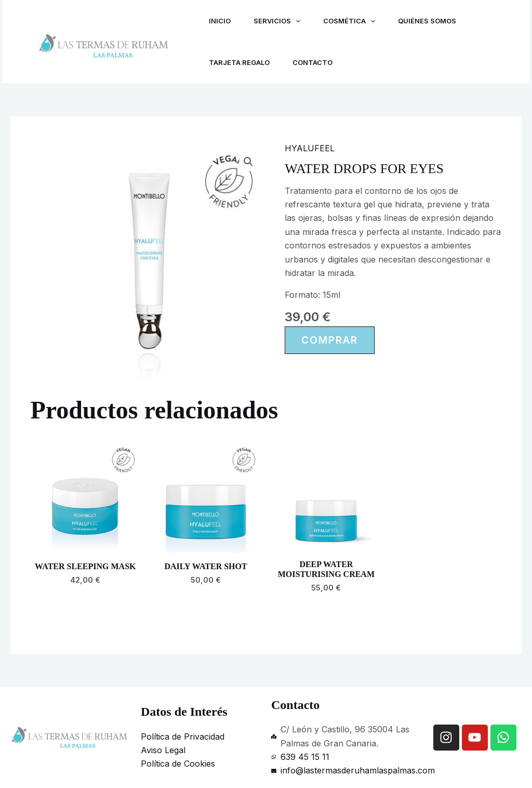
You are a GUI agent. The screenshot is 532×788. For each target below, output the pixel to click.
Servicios (280, 21)
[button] (248, 162)
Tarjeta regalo (240, 62)
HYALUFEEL (310, 148)
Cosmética (354, 21)
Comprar (330, 340)
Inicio (221, 21)
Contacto (316, 62)
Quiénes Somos (434, 21)
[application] (299, 21)
